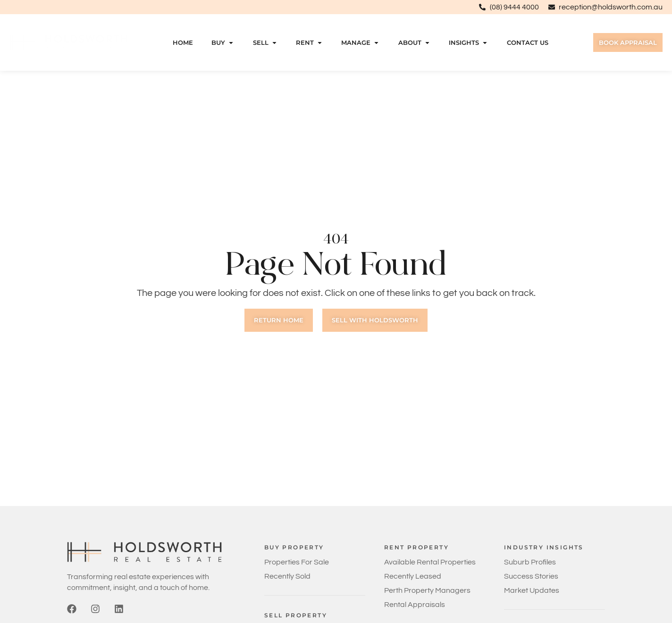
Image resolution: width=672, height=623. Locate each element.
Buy (222, 43)
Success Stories (531, 576)
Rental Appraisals (415, 605)
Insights (467, 43)
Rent (308, 43)
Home (182, 43)
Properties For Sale (297, 562)
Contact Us (526, 43)
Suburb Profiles (530, 562)
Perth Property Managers (427, 590)
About (413, 43)
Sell (264, 43)
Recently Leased (413, 576)
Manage (359, 43)
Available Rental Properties (430, 562)
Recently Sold (287, 576)
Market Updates (532, 590)
